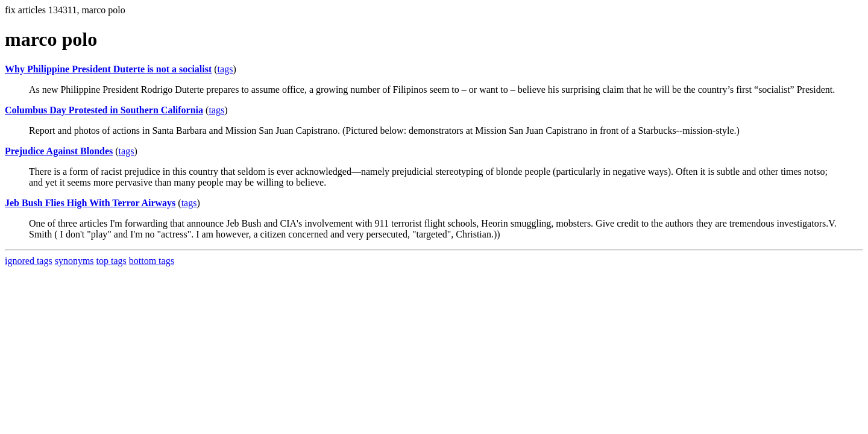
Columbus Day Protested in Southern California (104, 110)
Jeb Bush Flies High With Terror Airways (90, 203)
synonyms (74, 261)
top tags (112, 261)
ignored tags (29, 261)
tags (225, 69)
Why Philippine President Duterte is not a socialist (108, 69)
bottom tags (152, 261)
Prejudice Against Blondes (59, 151)
